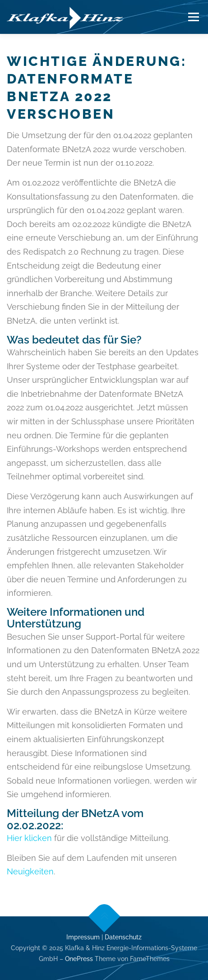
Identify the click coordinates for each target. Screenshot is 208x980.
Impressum (83, 937)
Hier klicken (29, 838)
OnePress (79, 959)
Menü (193, 17)
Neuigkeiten (30, 871)
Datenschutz (123, 937)
